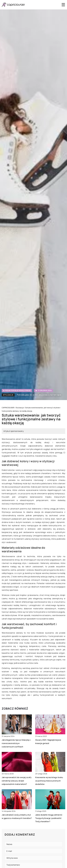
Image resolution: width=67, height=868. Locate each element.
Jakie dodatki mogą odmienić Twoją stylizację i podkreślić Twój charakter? (49, 818)
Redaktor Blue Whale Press (18, 390)
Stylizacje (8, 395)
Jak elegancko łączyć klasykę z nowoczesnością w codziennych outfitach (16, 743)
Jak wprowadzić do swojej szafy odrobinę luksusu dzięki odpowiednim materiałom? (17, 781)
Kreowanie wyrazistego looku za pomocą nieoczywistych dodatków (49, 781)
